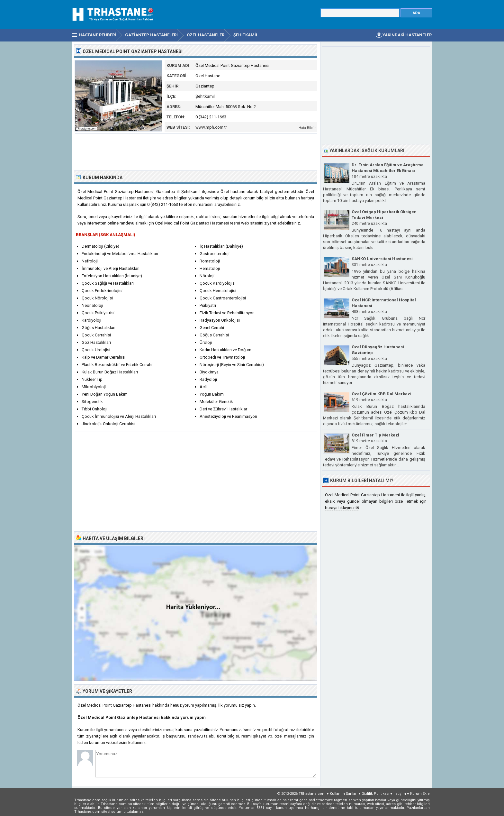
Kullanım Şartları (344, 794)
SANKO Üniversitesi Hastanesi (382, 259)
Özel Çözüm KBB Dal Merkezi (382, 394)
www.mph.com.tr (211, 127)
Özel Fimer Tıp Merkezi (375, 435)
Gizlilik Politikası (375, 794)
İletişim (400, 794)
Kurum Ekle (420, 794)
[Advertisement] (196, 151)
